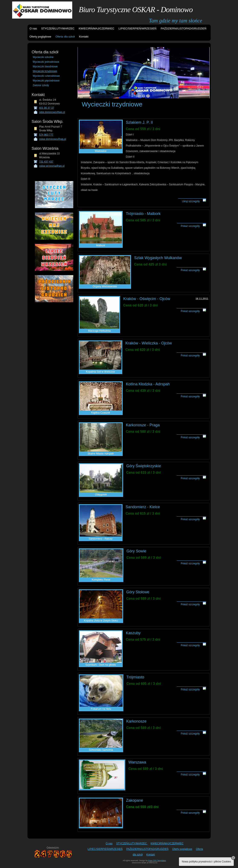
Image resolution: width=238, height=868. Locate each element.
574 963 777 (46, 135)
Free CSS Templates (157, 861)
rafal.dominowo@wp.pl (52, 112)
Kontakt (84, 37)
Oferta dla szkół (65, 37)
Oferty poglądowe (40, 37)
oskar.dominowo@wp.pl (53, 139)
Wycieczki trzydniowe (45, 71)
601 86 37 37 (47, 108)
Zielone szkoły (41, 85)
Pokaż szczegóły (190, 226)
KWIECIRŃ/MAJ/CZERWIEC (96, 28)
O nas (33, 28)
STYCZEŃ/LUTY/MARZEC (58, 28)
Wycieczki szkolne (43, 57)
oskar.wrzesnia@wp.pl (52, 166)
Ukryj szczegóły (191, 201)
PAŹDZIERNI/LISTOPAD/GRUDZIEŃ (184, 28)
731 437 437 (46, 162)
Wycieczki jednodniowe (46, 62)
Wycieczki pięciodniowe (46, 81)
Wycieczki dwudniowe (45, 67)
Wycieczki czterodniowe (46, 76)
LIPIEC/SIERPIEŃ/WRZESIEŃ (138, 28)
